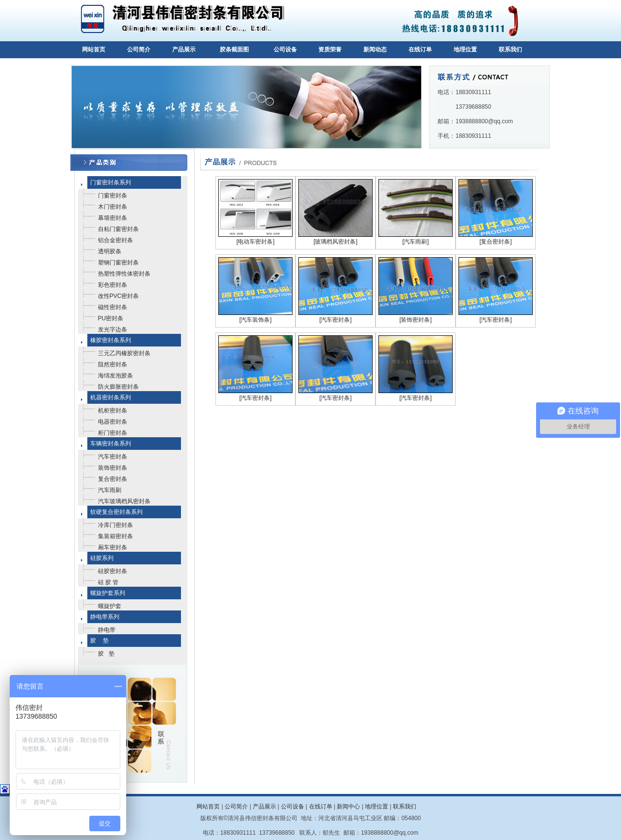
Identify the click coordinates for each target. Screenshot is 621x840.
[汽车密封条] (335, 320)
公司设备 (285, 49)
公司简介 (139, 49)
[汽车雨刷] (416, 242)
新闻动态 (375, 49)
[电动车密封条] (255, 242)
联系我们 (510, 49)
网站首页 (94, 49)
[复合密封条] (496, 242)
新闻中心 (348, 807)
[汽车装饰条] (255, 320)
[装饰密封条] (416, 320)
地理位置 (465, 49)
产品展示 (184, 49)
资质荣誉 (330, 49)
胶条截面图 (234, 49)
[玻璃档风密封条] (335, 242)
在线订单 (420, 49)
